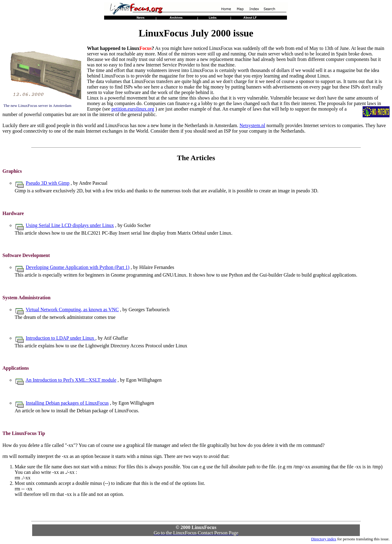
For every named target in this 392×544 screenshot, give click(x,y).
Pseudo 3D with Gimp (48, 183)
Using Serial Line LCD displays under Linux (70, 225)
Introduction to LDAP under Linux (60, 338)
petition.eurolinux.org (133, 109)
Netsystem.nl (252, 125)
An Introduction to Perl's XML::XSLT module (71, 380)
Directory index (324, 539)
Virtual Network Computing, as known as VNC (72, 310)
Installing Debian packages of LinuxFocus (67, 403)
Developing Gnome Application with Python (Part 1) (78, 267)
